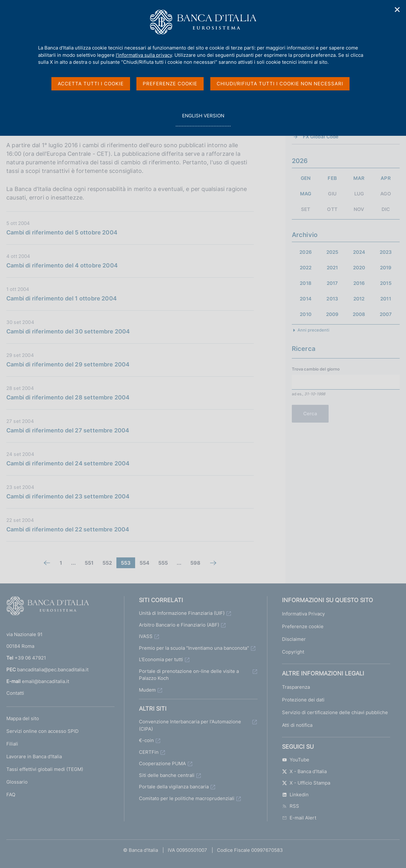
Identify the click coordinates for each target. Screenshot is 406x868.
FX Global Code (321, 137)
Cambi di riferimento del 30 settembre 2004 (68, 331)
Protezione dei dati (303, 700)
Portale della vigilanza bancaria (174, 787)
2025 (332, 252)
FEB (332, 178)
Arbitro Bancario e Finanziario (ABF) (179, 625)
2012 (359, 299)
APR (386, 178)
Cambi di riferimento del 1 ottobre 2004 (62, 298)
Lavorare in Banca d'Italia (34, 756)
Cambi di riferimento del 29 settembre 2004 (68, 364)
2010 (306, 314)
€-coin (146, 740)
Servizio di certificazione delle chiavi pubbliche (335, 712)
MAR (359, 178)
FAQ (11, 795)
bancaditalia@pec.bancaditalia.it (53, 670)
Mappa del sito (23, 718)
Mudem (147, 690)
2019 (386, 268)
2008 (359, 314)
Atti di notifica (297, 725)
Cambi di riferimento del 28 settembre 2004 (68, 397)
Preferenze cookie (303, 626)
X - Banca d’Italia (304, 771)
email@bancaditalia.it (46, 681)
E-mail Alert (299, 818)
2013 (332, 299)
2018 (306, 283)
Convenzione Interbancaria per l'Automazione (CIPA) (190, 725)
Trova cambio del (316, 369)
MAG (306, 194)
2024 (359, 252)
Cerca (310, 414)
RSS (291, 806)
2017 (332, 283)
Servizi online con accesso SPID (43, 731)
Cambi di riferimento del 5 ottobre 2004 (62, 232)
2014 (306, 299)
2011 (386, 299)
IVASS (146, 636)
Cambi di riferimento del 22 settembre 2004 (68, 529)
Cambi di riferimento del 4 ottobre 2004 (62, 265)
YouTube (296, 760)
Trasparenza (296, 687)
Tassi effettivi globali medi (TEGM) (45, 769)
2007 (386, 314)
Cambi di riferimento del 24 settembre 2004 (68, 463)
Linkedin (295, 795)
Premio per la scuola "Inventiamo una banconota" (194, 648)
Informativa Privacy (303, 614)
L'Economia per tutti (161, 659)
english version (203, 119)
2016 (359, 283)
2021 (332, 268)
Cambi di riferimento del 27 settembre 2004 (68, 430)
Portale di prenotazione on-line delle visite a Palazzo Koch (189, 675)
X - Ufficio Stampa (306, 783)
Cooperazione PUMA (162, 763)
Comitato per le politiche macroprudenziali (187, 798)
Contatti (15, 693)
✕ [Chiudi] (397, 10)
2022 (306, 268)
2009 (332, 314)
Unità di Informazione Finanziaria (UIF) (182, 613)
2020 (359, 268)
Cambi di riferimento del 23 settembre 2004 (68, 496)
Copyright (293, 652)
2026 (306, 252)
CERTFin (149, 752)
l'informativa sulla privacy (144, 55)
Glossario (17, 782)
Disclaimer (294, 639)
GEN (306, 178)
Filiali (12, 744)
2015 (386, 283)
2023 (386, 252)
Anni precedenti (313, 330)
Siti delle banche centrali (167, 775)
